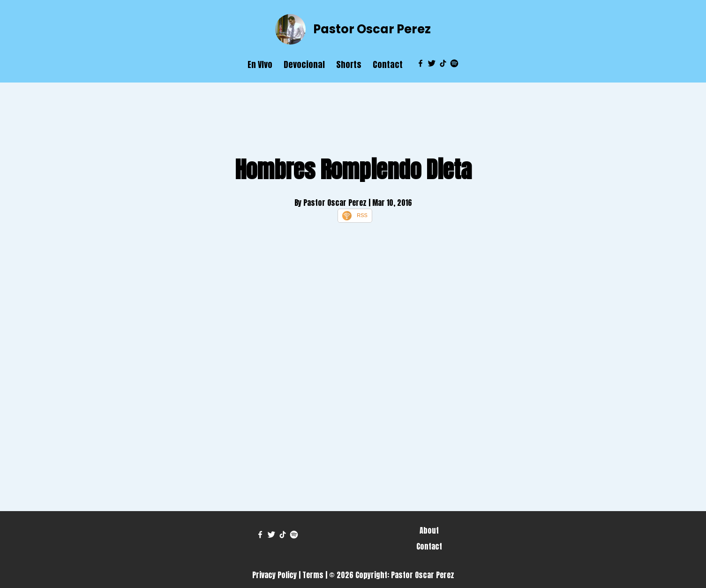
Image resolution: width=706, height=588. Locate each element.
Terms (313, 575)
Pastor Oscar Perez (372, 29)
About (429, 530)
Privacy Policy (274, 575)
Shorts (349, 64)
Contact (388, 64)
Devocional (304, 64)
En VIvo (260, 64)
